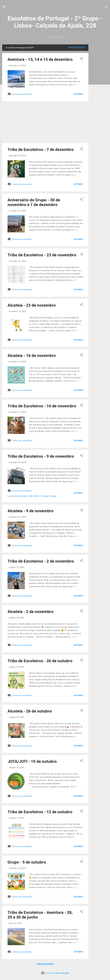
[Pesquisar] (106, 7)
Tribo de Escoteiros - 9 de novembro (41, 456)
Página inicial (55, 37)
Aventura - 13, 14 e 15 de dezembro (40, 59)
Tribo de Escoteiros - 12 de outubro (40, 812)
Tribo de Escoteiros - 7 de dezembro (41, 149)
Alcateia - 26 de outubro (30, 711)
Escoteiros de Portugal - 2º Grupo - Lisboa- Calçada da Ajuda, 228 (55, 22)
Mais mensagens (45, 964)
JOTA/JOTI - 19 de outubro (32, 761)
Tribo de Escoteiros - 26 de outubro (40, 661)
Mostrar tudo (77, 48)
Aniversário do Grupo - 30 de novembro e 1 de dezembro (34, 202)
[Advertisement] (99, 85)
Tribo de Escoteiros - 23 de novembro (42, 255)
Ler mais (78, 94)
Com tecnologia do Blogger (55, 973)
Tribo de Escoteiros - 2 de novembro (41, 561)
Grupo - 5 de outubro (27, 862)
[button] (81, 59)
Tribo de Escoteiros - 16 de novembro (42, 406)
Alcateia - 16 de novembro (32, 356)
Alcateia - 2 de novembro (31, 612)
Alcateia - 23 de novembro (32, 305)
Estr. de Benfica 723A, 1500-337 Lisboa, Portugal (35, 496)
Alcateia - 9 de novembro (31, 511)
